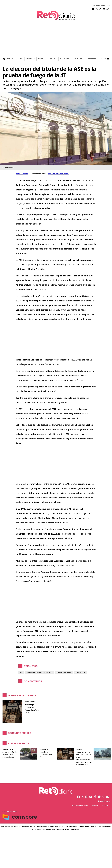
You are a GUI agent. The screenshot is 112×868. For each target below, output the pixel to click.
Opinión (103, 59)
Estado (105, 806)
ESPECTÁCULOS (79, 59)
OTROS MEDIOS (22, 174)
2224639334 (106, 827)
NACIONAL (53, 59)
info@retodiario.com (72, 830)
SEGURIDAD (31, 59)
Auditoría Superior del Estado (39, 673)
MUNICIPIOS (65, 59)
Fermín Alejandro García (59, 174)
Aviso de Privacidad (80, 806)
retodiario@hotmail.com (55, 830)
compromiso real (64, 673)
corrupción (80, 673)
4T (21, 673)
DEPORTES (92, 59)
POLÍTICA (42, 59)
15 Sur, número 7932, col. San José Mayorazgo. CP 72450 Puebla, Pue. (69, 827)
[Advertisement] (56, 40)
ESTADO (10, 59)
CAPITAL (20, 59)
